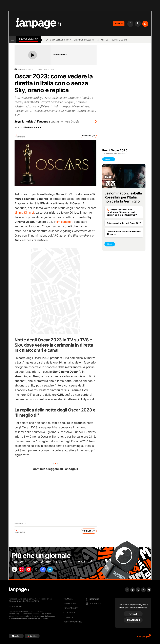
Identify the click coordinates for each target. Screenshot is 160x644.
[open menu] (12, 40)
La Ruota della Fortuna (59, 40)
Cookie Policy (70, 613)
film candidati (64, 222)
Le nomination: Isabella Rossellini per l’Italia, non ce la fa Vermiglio (123, 197)
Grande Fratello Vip (84, 40)
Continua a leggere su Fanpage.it (56, 469)
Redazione (68, 617)
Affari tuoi (103, 40)
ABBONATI (119, 24)
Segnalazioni (70, 603)
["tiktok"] (15, 570)
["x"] (39, 570)
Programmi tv (28, 39)
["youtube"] (31, 570)
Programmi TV (20, 524)
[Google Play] (32, 636)
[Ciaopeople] (144, 637)
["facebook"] (47, 570)
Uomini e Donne (119, 40)
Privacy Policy (71, 608)
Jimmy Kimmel (24, 213)
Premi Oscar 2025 (24, 69)
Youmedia (68, 599)
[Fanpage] (19, 590)
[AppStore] (16, 636)
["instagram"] (23, 570)
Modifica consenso (73, 622)
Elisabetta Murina (32, 127)
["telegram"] (55, 570)
